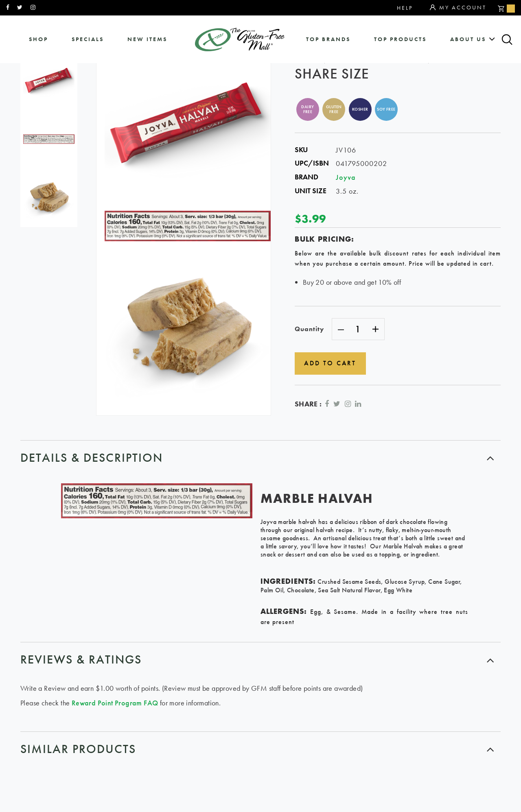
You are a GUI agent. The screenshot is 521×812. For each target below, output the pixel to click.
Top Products (400, 39)
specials (88, 39)
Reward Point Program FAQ (115, 703)
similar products (78, 749)
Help (405, 8)
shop (38, 39)
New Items (147, 39)
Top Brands (328, 39)
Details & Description (92, 458)
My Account (458, 8)
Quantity (309, 329)
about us (468, 39)
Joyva (346, 177)
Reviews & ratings (81, 659)
